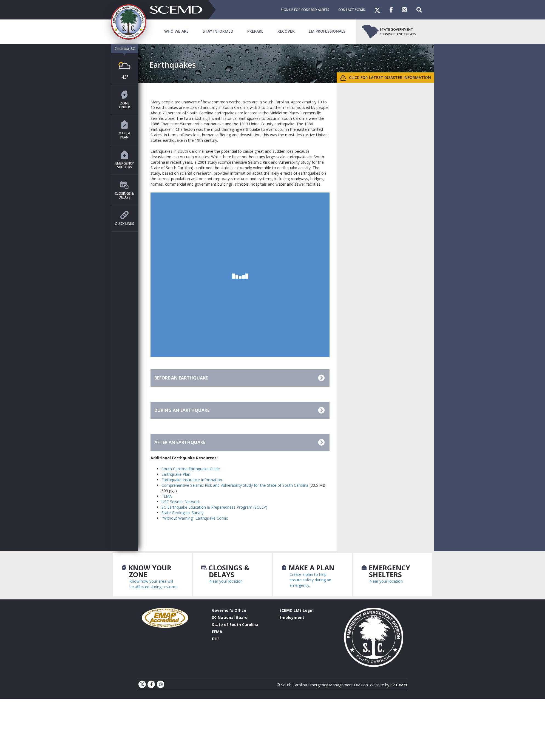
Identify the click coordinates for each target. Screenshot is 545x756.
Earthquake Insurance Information (192, 480)
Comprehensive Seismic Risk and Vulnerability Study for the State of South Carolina (235, 485)
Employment (292, 617)
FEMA (167, 496)
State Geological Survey (182, 513)
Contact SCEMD (352, 10)
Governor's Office (229, 610)
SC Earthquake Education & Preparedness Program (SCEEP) (214, 507)
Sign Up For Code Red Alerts (305, 10)
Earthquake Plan (176, 474)
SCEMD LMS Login (296, 610)
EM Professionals (327, 31)
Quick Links (124, 218)
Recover (286, 31)
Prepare (255, 31)
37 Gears (399, 685)
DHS (216, 639)
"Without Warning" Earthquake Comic (195, 518)
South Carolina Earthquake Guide (191, 469)
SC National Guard (230, 617)
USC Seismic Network (181, 502)
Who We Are (176, 31)
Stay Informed (218, 31)
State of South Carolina (235, 625)
